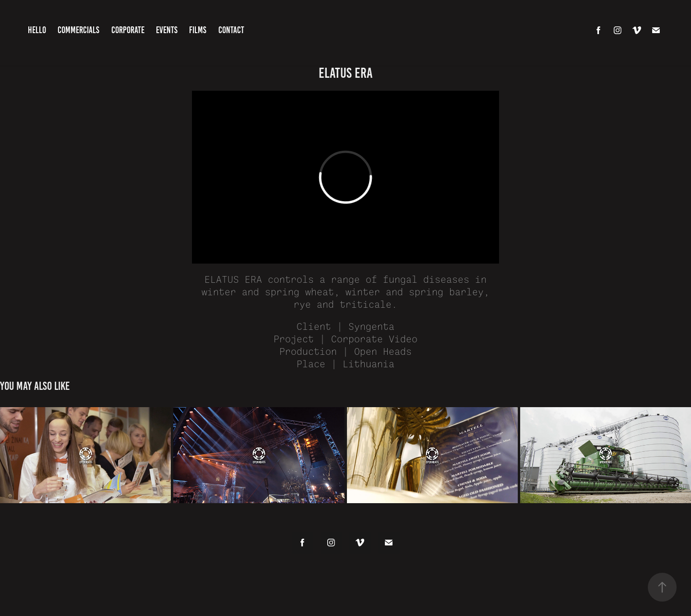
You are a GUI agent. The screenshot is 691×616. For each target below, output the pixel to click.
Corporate (128, 30)
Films (198, 30)
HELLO (37, 30)
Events (167, 30)
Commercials (78, 30)
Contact (231, 30)
